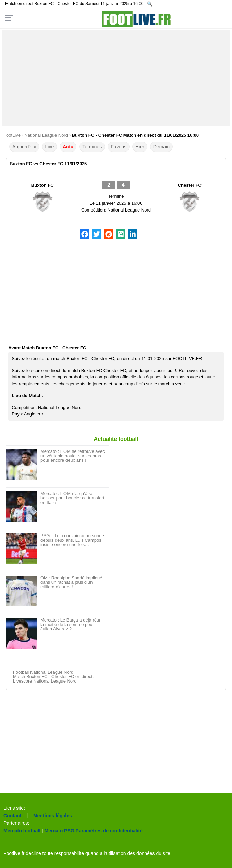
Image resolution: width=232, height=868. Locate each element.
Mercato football (22, 831)
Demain (161, 147)
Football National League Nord (43, 672)
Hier (140, 147)
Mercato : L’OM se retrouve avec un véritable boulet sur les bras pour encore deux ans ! (73, 456)
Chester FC (190, 185)
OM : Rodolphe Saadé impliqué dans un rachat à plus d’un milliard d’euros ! (71, 582)
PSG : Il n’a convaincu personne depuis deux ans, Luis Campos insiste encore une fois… (72, 540)
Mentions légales (53, 816)
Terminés (92, 147)
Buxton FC (42, 185)
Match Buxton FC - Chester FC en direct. (53, 677)
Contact (12, 816)
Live (50, 147)
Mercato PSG (59, 831)
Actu (68, 147)
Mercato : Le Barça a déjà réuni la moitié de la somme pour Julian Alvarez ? (71, 624)
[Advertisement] (116, 78)
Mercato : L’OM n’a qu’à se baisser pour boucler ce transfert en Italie (72, 498)
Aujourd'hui (24, 147)
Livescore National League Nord (45, 681)
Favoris (119, 147)
